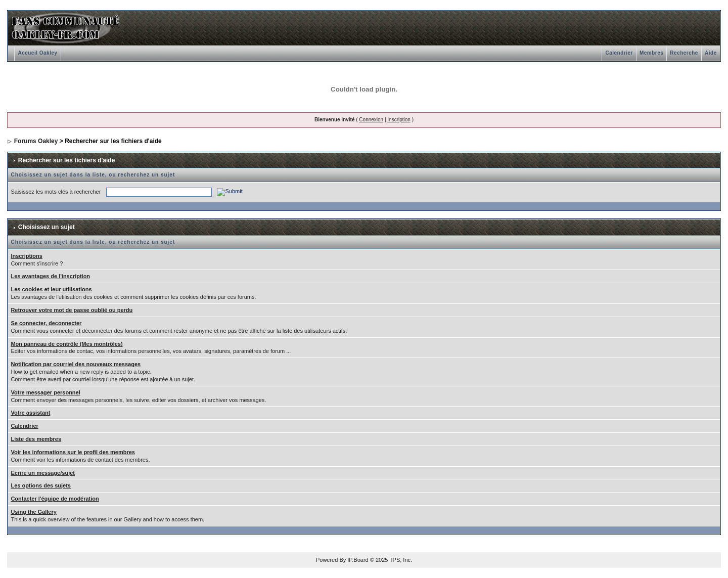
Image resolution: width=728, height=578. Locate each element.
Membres (651, 53)
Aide (711, 53)
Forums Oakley (36, 141)
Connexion (371, 120)
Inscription (399, 120)
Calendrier (619, 53)
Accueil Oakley (37, 53)
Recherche (684, 53)
